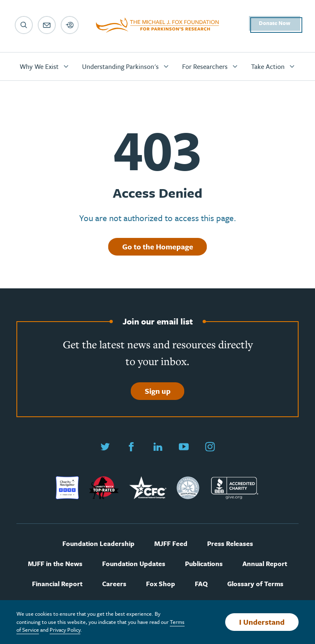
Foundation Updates (134, 564)
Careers (114, 584)
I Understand (262, 622)
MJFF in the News (55, 564)
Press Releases (230, 544)
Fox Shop (161, 584)
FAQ (201, 584)
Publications (204, 564)
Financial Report (57, 584)
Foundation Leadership (98, 544)
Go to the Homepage (158, 247)
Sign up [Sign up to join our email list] (158, 391)
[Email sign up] (47, 25)
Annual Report (265, 564)
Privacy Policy (65, 630)
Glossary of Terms (255, 584)
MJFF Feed (171, 544)
